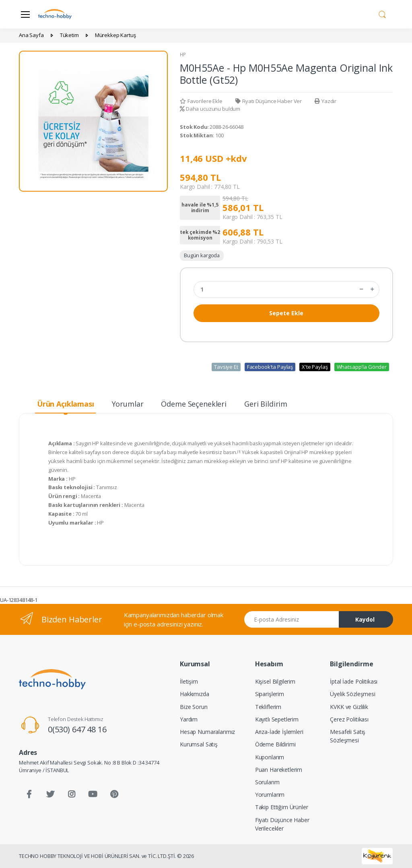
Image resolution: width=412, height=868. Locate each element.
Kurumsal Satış (199, 744)
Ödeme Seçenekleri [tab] (194, 404)
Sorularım (267, 782)
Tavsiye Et (226, 367)
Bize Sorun (194, 707)
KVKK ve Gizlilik (349, 707)
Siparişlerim (270, 694)
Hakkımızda (195, 694)
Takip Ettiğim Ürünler (282, 807)
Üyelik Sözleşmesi (353, 694)
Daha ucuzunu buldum (210, 109)
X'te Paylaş (315, 367)
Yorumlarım (270, 795)
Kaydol (365, 619)
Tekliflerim (268, 707)
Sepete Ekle (286, 313)
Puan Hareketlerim (279, 770)
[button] (382, 14)
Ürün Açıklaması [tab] (66, 404)
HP (183, 55)
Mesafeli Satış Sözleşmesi (348, 736)
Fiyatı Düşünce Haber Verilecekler (282, 824)
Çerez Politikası (349, 719)
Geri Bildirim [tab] (266, 404)
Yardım (189, 719)
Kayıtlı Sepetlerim (277, 719)
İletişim (189, 681)
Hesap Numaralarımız (207, 732)
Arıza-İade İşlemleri (279, 732)
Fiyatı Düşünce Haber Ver (269, 101)
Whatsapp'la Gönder (362, 367)
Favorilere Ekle (201, 101)
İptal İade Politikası (354, 681)
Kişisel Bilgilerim (275, 681)
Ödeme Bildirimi (275, 744)
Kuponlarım (270, 757)
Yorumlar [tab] (128, 404)
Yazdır (325, 101)
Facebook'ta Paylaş (270, 367)
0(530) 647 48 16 (77, 729)
